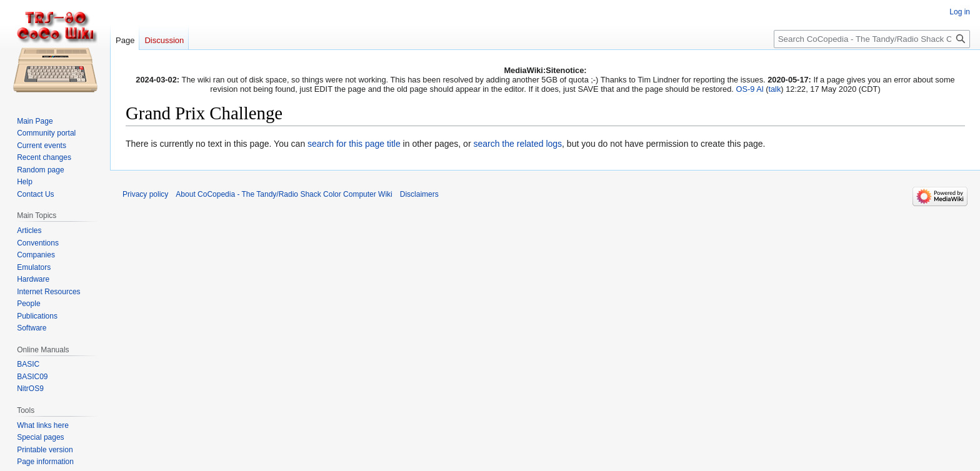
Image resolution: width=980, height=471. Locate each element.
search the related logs (517, 144)
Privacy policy (145, 194)
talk (774, 89)
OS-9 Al (749, 89)
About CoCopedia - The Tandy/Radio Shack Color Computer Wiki (284, 194)
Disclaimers (419, 194)
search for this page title (354, 144)
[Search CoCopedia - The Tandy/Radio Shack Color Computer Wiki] (872, 39)
